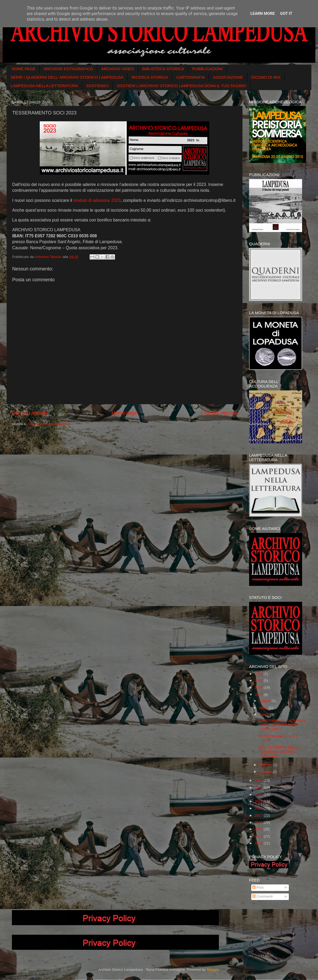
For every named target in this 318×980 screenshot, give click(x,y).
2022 (259, 780)
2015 (259, 829)
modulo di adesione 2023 (97, 200)
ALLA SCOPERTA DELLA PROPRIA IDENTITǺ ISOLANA (279, 752)
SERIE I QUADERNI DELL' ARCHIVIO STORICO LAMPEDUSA (67, 77)
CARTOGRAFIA (191, 77)
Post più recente (30, 413)
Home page (125, 413)
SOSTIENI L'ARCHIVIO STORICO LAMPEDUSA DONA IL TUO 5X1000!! (182, 86)
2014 (259, 836)
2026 (259, 674)
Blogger (213, 970)
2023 (259, 695)
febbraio (266, 765)
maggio (265, 701)
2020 (259, 794)
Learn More (263, 14)
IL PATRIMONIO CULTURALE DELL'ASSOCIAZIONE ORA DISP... (282, 725)
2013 (259, 843)
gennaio (266, 772)
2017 (259, 815)
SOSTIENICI (97, 86)
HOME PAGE (24, 69)
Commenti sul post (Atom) (48, 424)
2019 (259, 801)
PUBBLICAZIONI (207, 69)
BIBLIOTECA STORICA (163, 69)
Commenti (262, 896)
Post (258, 887)
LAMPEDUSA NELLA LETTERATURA (44, 86)
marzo (264, 714)
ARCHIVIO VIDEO (118, 69)
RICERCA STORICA (150, 77)
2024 (259, 687)
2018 (259, 808)
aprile (264, 708)
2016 (259, 822)
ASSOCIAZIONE (228, 77)
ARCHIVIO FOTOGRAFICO (68, 69)
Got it (286, 14)
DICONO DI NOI (266, 77)
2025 (259, 681)
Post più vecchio (219, 413)
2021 (259, 788)
